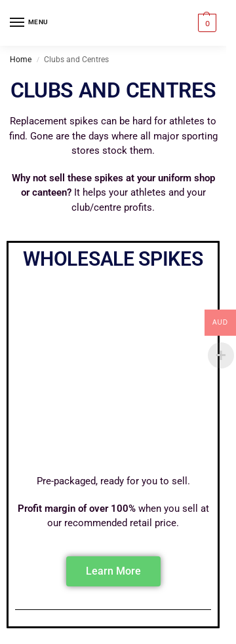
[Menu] (29, 23)
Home (21, 60)
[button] (206, 23)
